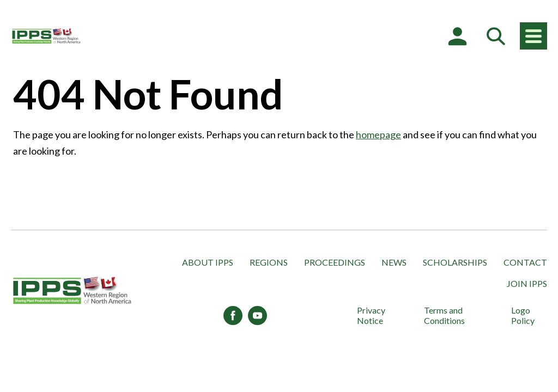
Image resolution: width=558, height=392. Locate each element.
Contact (525, 262)
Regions (269, 262)
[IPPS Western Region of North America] (46, 36)
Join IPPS (527, 283)
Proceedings (335, 262)
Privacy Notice (371, 315)
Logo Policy (523, 315)
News (394, 262)
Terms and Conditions (444, 315)
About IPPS (208, 262)
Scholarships (455, 262)
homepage (378, 134)
